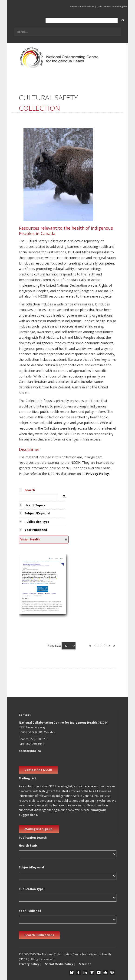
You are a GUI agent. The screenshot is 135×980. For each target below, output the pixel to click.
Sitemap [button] (85, 964)
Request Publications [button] (82, 6)
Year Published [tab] (36, 530)
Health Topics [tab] (35, 505)
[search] (81, 21)
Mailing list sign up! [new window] (39, 829)
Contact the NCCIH (38, 770)
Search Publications (39, 935)
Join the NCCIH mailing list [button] (112, 6)
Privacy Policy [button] (29, 964)
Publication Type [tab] (37, 522)
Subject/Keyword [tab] (37, 513)
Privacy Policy (98, 474)
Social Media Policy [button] (59, 964)
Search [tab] (30, 490)
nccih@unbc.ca (30, 751)
